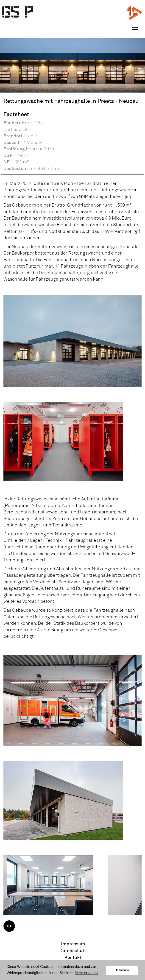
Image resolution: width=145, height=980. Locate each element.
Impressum (73, 944)
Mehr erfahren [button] (86, 973)
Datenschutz (73, 951)
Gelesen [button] (122, 970)
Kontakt (73, 958)
